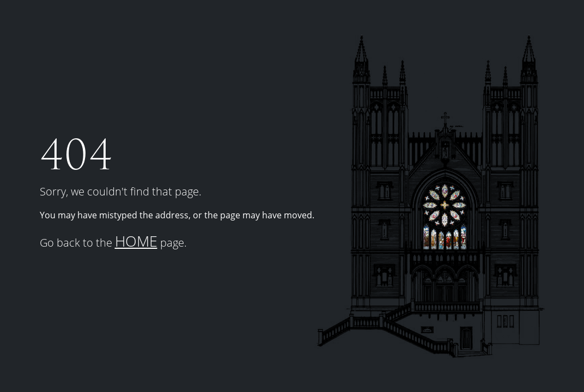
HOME (136, 241)
